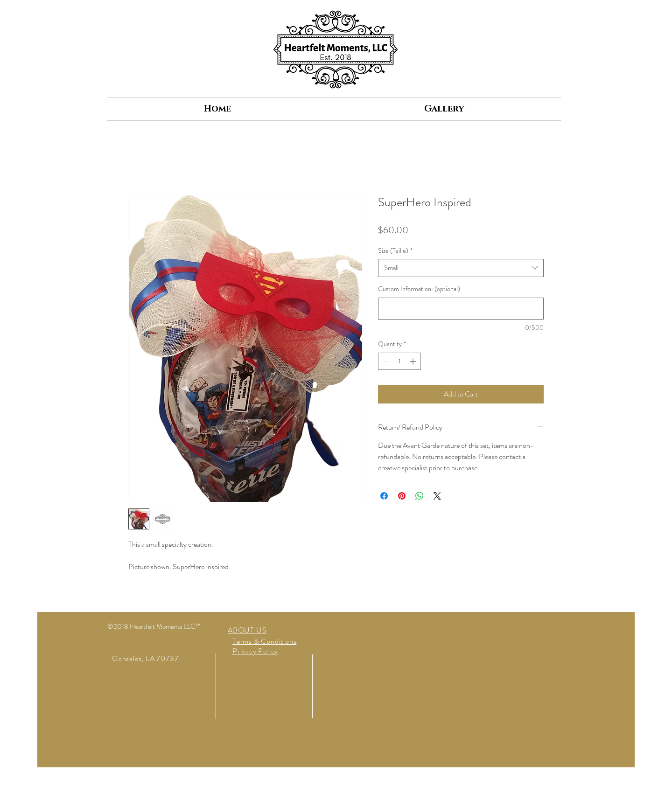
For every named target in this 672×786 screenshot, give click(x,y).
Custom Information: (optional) (419, 289)
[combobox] (461, 268)
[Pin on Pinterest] (402, 496)
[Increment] (414, 361)
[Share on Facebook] (384, 496)
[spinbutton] (399, 361)
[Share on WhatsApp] (420, 496)
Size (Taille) (395, 251)
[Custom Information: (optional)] (461, 309)
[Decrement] (385, 361)
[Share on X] (437, 496)
